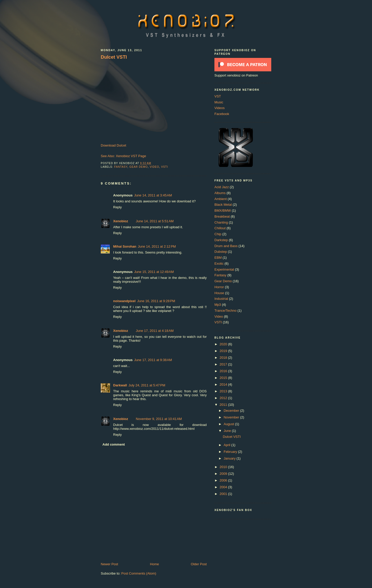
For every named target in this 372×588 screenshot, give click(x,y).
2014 (224, 384)
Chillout (220, 228)
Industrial (221, 299)
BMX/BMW (223, 211)
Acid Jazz (222, 187)
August (229, 424)
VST (218, 96)
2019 (224, 351)
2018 (224, 358)
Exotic (219, 264)
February (231, 452)
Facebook (222, 114)
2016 (224, 371)
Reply (117, 207)
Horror (219, 287)
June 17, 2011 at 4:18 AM (155, 331)
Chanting (221, 222)
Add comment (114, 444)
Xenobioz (121, 221)
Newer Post (109, 564)
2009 (224, 474)
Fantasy (121, 167)
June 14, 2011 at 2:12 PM (157, 246)
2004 (224, 487)
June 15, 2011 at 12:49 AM (154, 272)
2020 (224, 344)
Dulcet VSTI (114, 57)
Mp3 (218, 305)
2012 (224, 398)
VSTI (165, 167)
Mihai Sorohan (125, 246)
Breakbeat (222, 216)
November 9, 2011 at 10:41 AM (159, 419)
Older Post (199, 564)
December (232, 411)
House (219, 293)
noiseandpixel (124, 301)
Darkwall (120, 385)
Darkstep (221, 240)
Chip (218, 234)
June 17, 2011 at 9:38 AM (153, 360)
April (228, 445)
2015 (224, 378)
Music (219, 102)
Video (155, 167)
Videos (220, 108)
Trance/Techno (226, 311)
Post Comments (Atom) (139, 573)
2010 (224, 467)
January (230, 458)
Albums (220, 193)
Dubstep (221, 252)
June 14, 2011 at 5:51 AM (155, 221)
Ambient (221, 199)
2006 (224, 480)
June (228, 431)
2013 (224, 391)
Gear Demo (139, 167)
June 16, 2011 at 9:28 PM (156, 301)
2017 (224, 364)
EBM (218, 258)
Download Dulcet (113, 145)
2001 (224, 494)
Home (155, 564)
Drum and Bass (226, 246)
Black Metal (223, 205)
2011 (224, 405)
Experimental (224, 269)
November (232, 417)
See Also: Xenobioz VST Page (123, 156)
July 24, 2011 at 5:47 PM (147, 385)
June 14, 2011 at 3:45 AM (153, 195)
